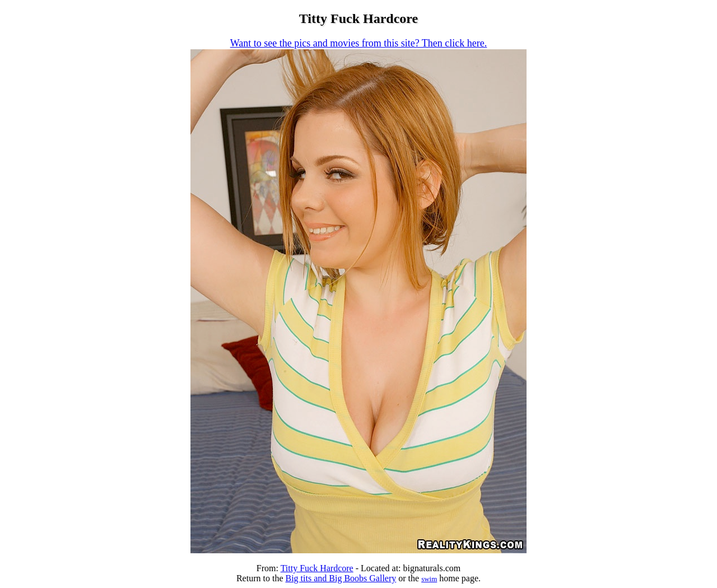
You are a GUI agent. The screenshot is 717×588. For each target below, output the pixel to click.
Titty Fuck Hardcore (317, 568)
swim (429, 579)
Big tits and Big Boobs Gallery (341, 578)
